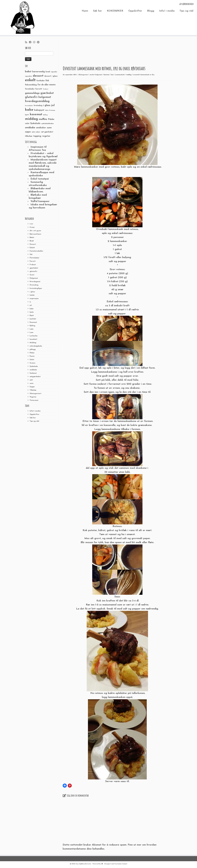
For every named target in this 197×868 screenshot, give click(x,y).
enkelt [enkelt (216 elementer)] (30, 80)
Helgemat (34, 278)
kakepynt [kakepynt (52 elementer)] (39, 110)
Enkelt (32, 248)
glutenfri (33, 271)
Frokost (33, 265)
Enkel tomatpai (40, 179)
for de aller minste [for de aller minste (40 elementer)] (47, 85)
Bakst (32, 238)
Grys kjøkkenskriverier (83, 864)
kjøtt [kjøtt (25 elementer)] (27, 115)
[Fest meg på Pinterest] (39, 42)
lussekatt (33, 339)
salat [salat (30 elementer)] (27, 124)
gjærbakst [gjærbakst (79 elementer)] (47, 93)
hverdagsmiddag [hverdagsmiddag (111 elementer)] (37, 101)
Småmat (33, 373)
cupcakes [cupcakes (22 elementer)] (28, 76)
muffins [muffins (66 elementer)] (43, 119)
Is (30, 302)
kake (32, 309)
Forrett (33, 261)
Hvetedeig (34, 285)
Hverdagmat (35, 282)
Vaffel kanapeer (40, 201)
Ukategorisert (35, 394)
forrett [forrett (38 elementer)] (39, 89)
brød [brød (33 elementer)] (48, 72)
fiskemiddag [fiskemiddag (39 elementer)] (31, 85)
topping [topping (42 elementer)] (37, 136)
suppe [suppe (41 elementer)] (28, 132)
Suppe (32, 387)
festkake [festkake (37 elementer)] (41, 81)
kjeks (32, 312)
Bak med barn (35, 234)
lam (112, 75)
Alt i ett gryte (35, 231)
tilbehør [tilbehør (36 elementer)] (29, 136)
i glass (32, 292)
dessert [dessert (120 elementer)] (38, 76)
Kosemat (33, 322)
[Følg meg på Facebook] (31, 42)
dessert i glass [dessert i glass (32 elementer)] (51, 76)
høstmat (107, 75)
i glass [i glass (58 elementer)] (47, 105)
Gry (153, 75)
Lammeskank (120, 75)
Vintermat (34, 400)
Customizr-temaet (121, 864)
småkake (33, 370)
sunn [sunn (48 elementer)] (49, 128)
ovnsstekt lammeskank (141, 75)
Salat (32, 360)
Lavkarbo (34, 336)
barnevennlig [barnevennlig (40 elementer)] (39, 72)
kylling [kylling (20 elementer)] (45, 115)
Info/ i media (167, 11)
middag (129, 75)
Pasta (32, 356)
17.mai (32, 227)
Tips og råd (186, 11)
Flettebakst (34, 258)
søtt (31, 380)
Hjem (85, 11)
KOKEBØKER (115, 11)
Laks (32, 329)
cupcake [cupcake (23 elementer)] (54, 72)
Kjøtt (32, 316)
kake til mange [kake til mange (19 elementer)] (50, 110)
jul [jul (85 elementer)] (53, 105)
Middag (33, 343)
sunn (32, 383)
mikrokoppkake (36, 346)
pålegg (33, 349)
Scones (32, 363)
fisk (31, 254)
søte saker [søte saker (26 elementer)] (36, 132)
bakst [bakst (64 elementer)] (28, 72)
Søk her (97, 11)
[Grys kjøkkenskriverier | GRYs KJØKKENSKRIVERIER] (23, 18)
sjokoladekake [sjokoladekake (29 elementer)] (47, 124)
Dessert (33, 244)
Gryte (32, 275)
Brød (32, 241)
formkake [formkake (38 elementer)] (30, 89)
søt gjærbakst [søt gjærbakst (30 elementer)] (47, 132)
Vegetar (33, 397)
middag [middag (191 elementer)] (31, 119)
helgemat (99, 75)
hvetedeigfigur (36, 288)
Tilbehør (33, 390)
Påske (32, 353)
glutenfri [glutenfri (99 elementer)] (31, 97)
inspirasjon (34, 299)
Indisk (32, 295)
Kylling (32, 326)
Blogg (151, 11)
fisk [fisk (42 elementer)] (47, 81)
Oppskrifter (135, 11)
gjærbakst (34, 268)
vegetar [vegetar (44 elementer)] (46, 136)
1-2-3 (31, 224)
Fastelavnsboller (36, 251)
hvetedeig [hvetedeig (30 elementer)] (38, 106)
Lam (31, 332)
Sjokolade (34, 366)
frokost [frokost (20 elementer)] (46, 89)
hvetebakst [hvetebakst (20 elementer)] (29, 106)
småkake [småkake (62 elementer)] (30, 128)
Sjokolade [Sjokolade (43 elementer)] (35, 123)
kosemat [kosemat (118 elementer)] (36, 114)
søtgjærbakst (35, 377)
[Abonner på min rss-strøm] (27, 42)
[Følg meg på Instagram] (35, 42)
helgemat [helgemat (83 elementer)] (45, 97)
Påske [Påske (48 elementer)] (51, 119)
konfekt (33, 319)
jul (31, 305)
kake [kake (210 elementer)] (29, 110)
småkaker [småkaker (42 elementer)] (41, 128)
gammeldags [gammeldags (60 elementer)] (32, 93)
